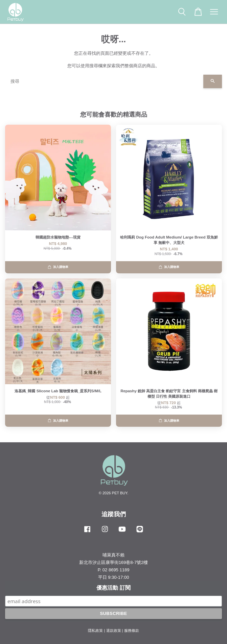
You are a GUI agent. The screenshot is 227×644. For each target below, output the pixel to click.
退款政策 (114, 630)
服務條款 (132, 630)
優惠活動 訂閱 (113, 588)
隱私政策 (95, 630)
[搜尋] (104, 81)
